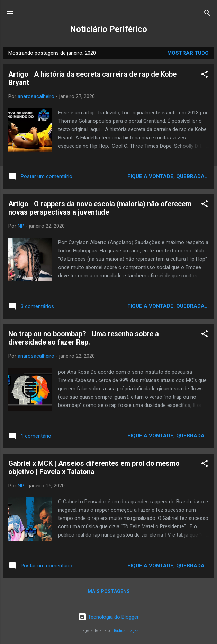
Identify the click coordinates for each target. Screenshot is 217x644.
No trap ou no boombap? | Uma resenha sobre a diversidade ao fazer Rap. (84, 338)
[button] (205, 75)
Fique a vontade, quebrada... (168, 176)
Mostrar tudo (188, 53)
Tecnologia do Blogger (108, 617)
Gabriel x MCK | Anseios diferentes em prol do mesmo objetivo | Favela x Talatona (94, 468)
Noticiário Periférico (108, 29)
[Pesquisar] (207, 14)
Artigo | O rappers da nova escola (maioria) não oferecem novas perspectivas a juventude (100, 208)
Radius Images (126, 631)
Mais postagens (109, 591)
